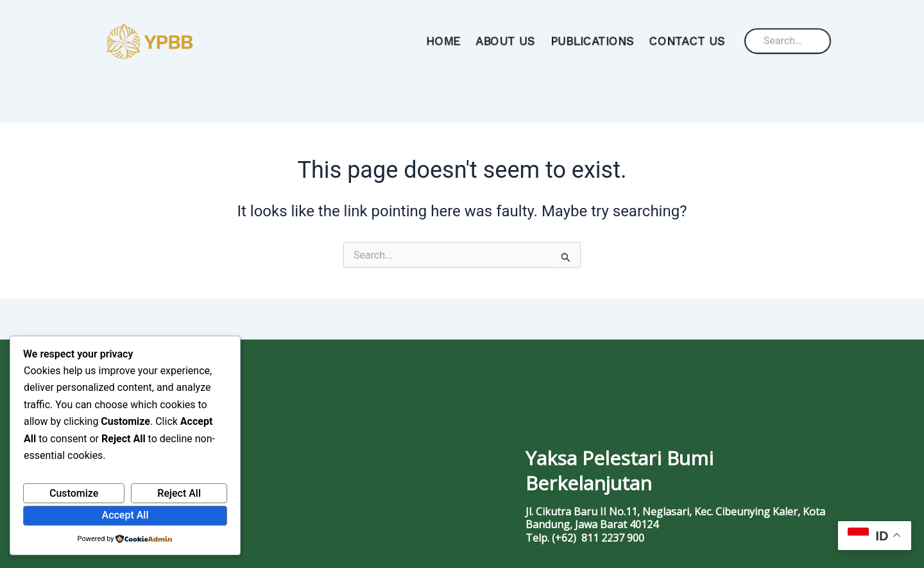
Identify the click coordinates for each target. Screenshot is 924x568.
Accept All (125, 515)
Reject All (179, 493)
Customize (74, 493)
